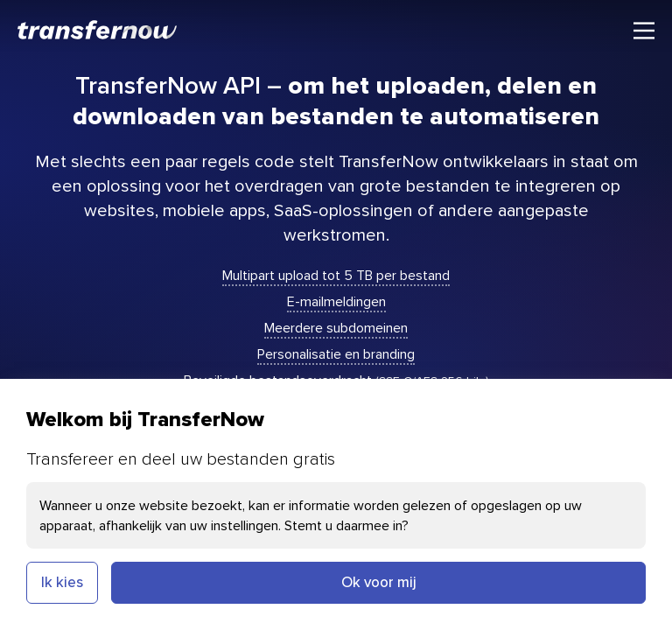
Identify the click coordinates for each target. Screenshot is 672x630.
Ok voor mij (379, 582)
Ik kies (62, 582)
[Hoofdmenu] (644, 31)
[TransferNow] (98, 30)
